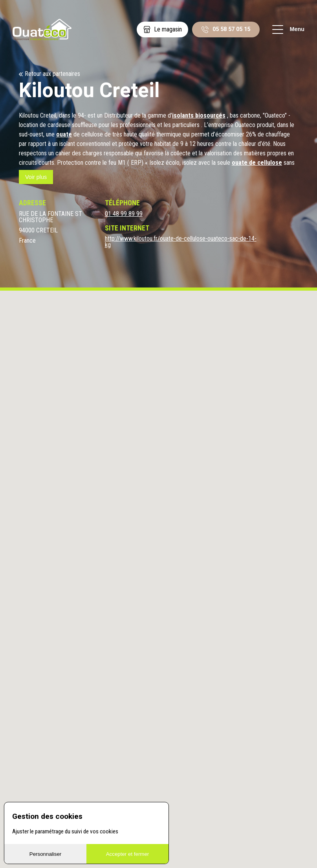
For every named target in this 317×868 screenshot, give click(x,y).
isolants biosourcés (199, 115)
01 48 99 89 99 (124, 214)
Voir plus (36, 177)
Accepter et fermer (128, 854)
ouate (64, 134)
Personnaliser (46, 854)
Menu (288, 29)
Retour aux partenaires (52, 74)
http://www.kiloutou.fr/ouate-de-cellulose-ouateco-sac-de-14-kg (181, 242)
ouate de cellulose (257, 163)
